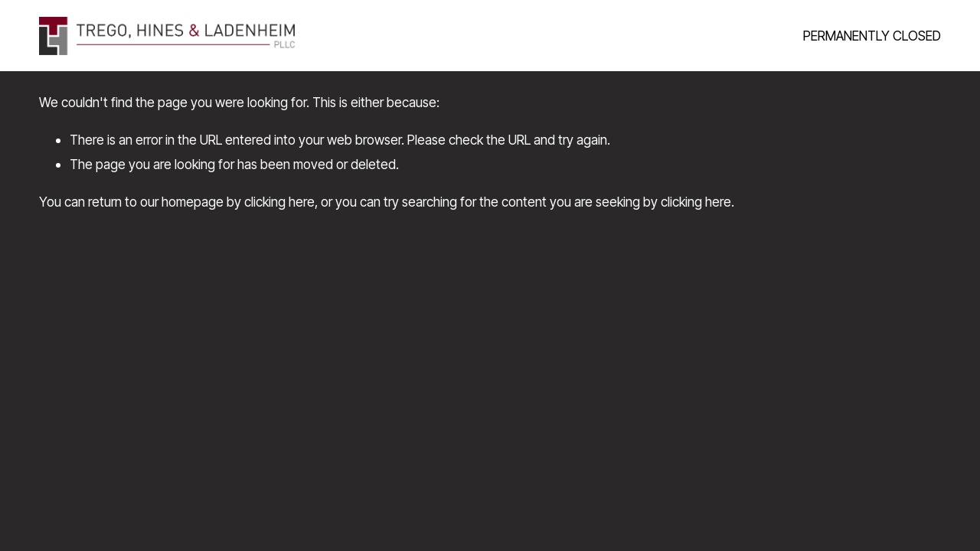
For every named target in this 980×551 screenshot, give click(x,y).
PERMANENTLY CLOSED (872, 36)
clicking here (279, 202)
